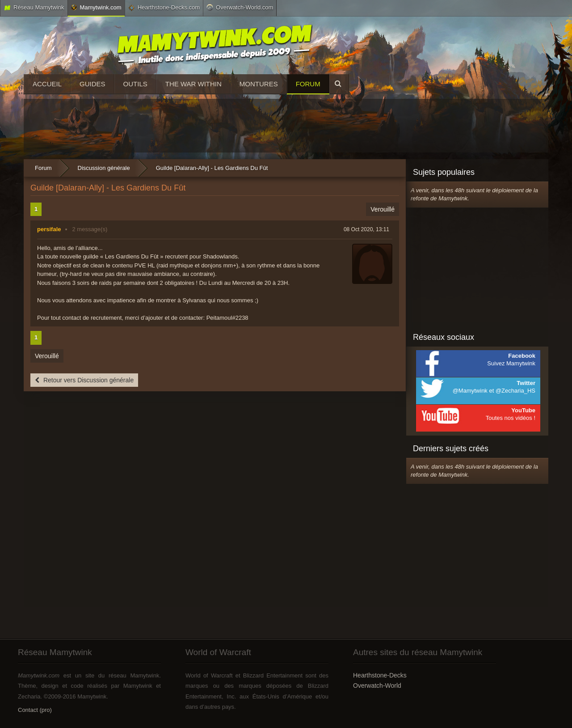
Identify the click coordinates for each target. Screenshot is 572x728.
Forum (308, 84)
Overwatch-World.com (240, 7)
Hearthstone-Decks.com (164, 8)
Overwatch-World (377, 686)
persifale (49, 229)
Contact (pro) (35, 710)
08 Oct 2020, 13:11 (366, 229)
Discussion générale (104, 168)
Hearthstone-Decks (380, 675)
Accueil (47, 84)
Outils (135, 84)
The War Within (193, 84)
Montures (259, 84)
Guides (93, 84)
